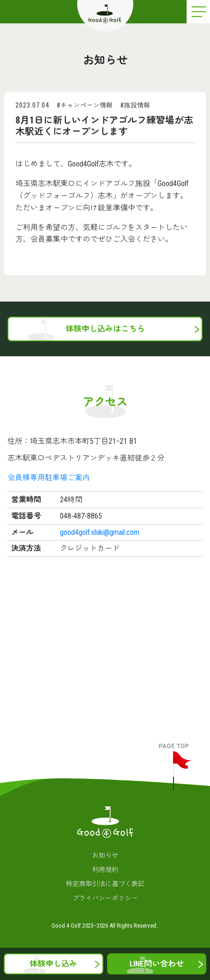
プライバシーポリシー (105, 898)
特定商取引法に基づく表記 (105, 884)
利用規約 (105, 870)
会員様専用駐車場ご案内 (49, 478)
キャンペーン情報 (87, 105)
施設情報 (137, 105)
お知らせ (105, 855)
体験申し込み (53, 964)
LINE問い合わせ (157, 964)
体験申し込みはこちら (105, 329)
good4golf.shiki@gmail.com (100, 532)
